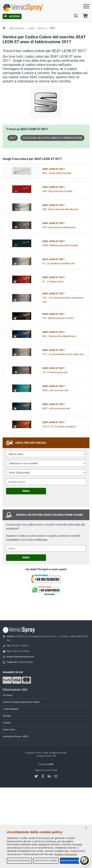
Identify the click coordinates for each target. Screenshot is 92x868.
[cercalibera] (46, 548)
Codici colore (9, 730)
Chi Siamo (8, 695)
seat (31, 28)
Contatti (7, 723)
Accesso (12, 16)
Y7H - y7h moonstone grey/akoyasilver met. (63, 298)
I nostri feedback (11, 709)
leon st (42, 28)
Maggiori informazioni (66, 854)
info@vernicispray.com (23, 657)
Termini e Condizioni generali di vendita (21, 702)
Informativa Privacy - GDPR (16, 736)
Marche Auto (17, 28)
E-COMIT (50, 764)
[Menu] (86, 7)
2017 (13, 138)
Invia (26, 491)
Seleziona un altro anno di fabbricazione (52, 138)
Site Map (7, 716)
